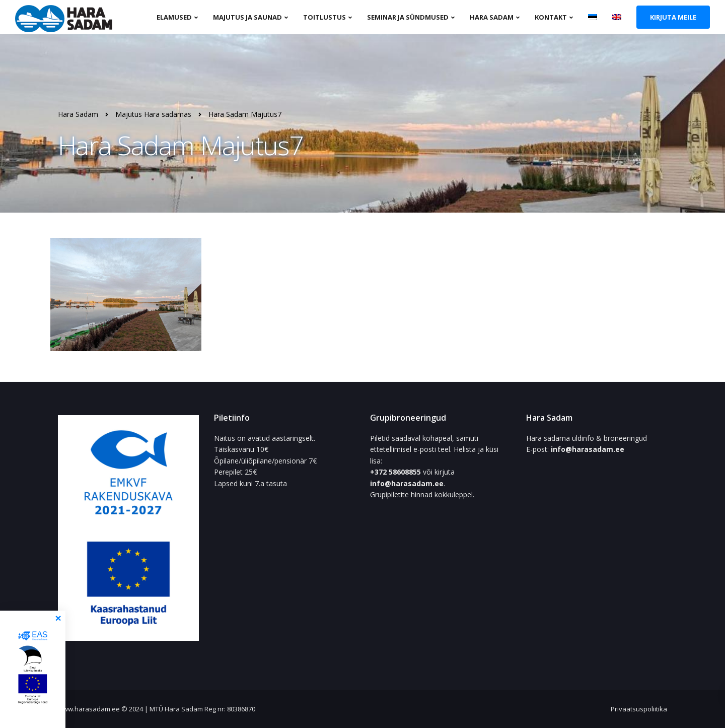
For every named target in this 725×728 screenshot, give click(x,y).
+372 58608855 (396, 472)
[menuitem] (593, 17)
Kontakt (551, 17)
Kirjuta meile (673, 17)
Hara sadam (492, 17)
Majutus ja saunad (247, 17)
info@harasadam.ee (407, 483)
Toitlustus (324, 17)
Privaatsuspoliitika (639, 709)
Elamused (174, 17)
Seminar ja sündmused (408, 17)
